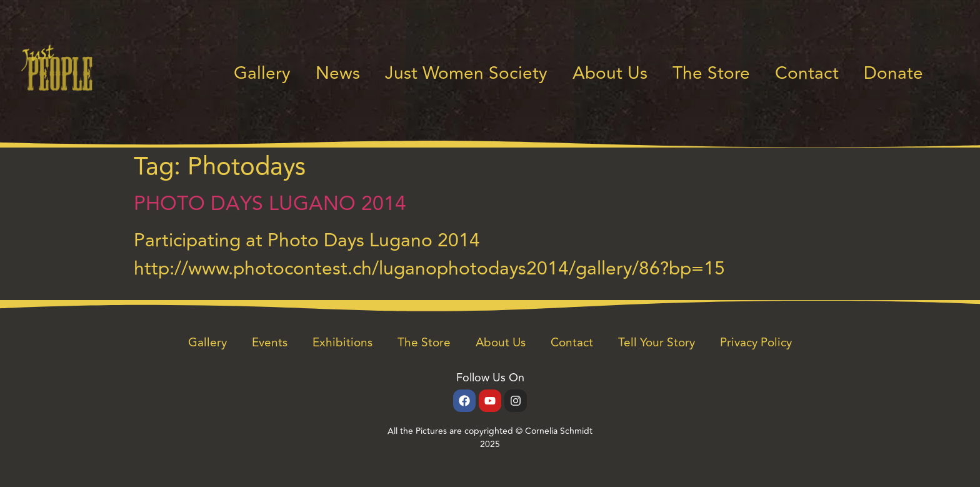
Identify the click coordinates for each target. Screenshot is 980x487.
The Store (711, 73)
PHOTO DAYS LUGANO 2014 (270, 204)
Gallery (262, 73)
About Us (610, 73)
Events (270, 343)
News (338, 73)
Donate (893, 73)
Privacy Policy (756, 343)
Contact (807, 73)
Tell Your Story (657, 343)
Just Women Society (466, 73)
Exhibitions (342, 343)
